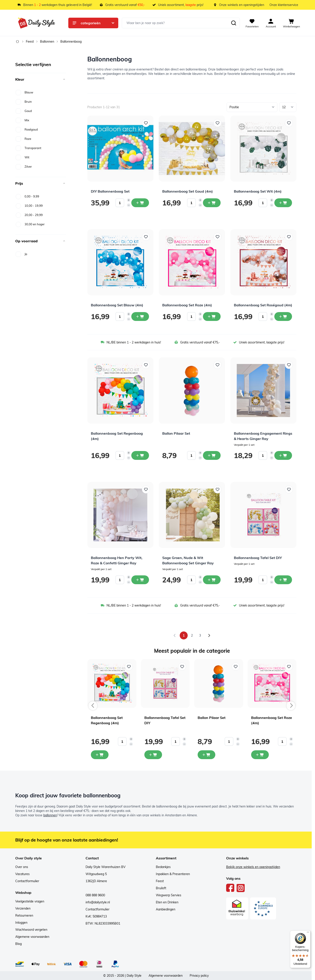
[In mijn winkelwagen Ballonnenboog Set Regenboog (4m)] (100, 755)
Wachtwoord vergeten (31, 930)
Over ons (22, 867)
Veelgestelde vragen (30, 901)
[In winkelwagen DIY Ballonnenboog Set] (140, 203)
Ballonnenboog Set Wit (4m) (258, 191)
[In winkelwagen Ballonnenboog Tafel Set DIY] (283, 580)
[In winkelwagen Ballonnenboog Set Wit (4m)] (283, 203)
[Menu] (308, 933)
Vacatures (22, 874)
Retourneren (24, 916)
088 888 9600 (95, 895)
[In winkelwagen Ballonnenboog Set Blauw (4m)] (140, 317)
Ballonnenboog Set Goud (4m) (188, 191)
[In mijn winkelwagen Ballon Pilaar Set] (206, 755)
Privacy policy (199, 976)
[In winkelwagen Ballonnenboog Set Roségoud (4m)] (283, 317)
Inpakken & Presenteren (173, 874)
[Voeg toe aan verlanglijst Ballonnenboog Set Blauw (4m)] (146, 237)
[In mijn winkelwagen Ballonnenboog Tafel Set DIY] (153, 755)
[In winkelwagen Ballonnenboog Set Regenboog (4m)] (140, 455)
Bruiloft (161, 888)
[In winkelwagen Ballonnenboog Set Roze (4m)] (212, 317)
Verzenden (23, 908)
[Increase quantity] (129, 200)
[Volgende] (209, 635)
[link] (175, 635)
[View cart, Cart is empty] (291, 23)
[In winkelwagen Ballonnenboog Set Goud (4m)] (212, 203)
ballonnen (50, 815)
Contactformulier (27, 881)
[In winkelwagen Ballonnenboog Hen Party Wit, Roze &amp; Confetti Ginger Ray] (140, 580)
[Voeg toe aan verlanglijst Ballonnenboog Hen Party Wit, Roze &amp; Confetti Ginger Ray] (146, 489)
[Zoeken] (234, 23)
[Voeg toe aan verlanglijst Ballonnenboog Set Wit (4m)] (289, 123)
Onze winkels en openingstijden (242, 5)
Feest (30, 42)
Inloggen (21, 923)
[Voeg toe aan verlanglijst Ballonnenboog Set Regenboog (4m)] (146, 365)
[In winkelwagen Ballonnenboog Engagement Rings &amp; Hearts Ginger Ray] (283, 455)
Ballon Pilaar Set (176, 433)
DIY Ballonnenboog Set (110, 191)
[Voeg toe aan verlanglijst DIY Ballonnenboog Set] (146, 123)
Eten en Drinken (167, 902)
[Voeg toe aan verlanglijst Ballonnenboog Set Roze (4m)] (218, 237)
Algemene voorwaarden (32, 937)
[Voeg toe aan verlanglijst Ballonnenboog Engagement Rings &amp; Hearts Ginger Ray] (289, 365)
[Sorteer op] (252, 107)
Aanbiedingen (166, 909)
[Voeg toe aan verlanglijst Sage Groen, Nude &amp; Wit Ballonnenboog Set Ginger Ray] (218, 489)
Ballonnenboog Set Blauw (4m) (117, 305)
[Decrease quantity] (129, 205)
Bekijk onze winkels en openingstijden (253, 867)
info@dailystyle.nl (98, 902)
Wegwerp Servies (169, 895)
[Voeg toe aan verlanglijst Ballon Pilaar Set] (218, 365)
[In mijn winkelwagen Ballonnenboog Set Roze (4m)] (260, 755)
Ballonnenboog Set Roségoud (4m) (263, 305)
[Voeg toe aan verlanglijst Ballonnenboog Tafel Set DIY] (289, 489)
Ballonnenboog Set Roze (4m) (187, 305)
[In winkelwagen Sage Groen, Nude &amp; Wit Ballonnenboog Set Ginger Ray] (212, 580)
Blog (18, 944)
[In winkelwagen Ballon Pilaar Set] (212, 455)
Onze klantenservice (284, 5)
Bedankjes (163, 867)
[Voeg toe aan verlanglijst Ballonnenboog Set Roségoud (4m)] (289, 237)
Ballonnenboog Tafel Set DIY (258, 558)
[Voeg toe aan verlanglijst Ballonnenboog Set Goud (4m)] (218, 123)
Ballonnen (47, 42)
